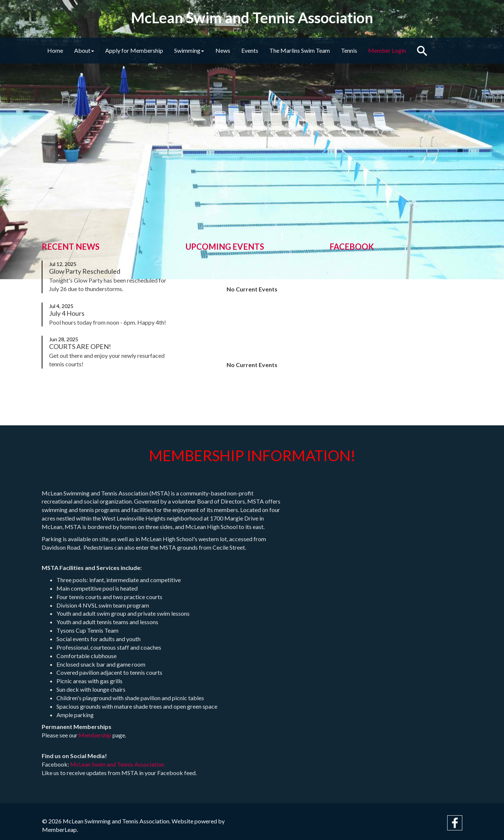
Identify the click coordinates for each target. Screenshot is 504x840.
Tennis (371, 50)
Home (57, 50)
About (89, 50)
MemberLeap (59, 829)
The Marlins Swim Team (318, 50)
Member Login (412, 50)
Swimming (199, 50)
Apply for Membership (141, 50)
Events (266, 50)
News (236, 50)
